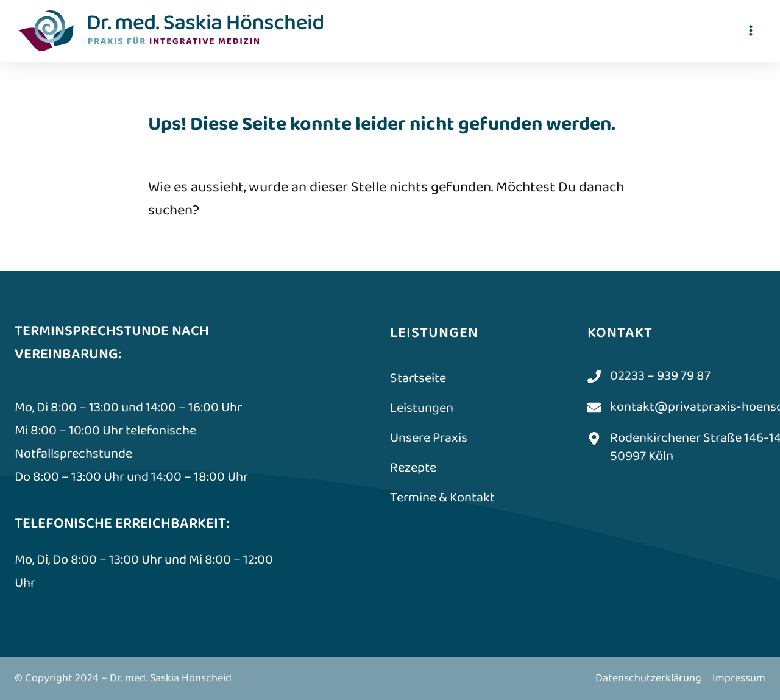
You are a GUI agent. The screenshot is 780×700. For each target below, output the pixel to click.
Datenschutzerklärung (648, 678)
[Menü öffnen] (750, 30)
